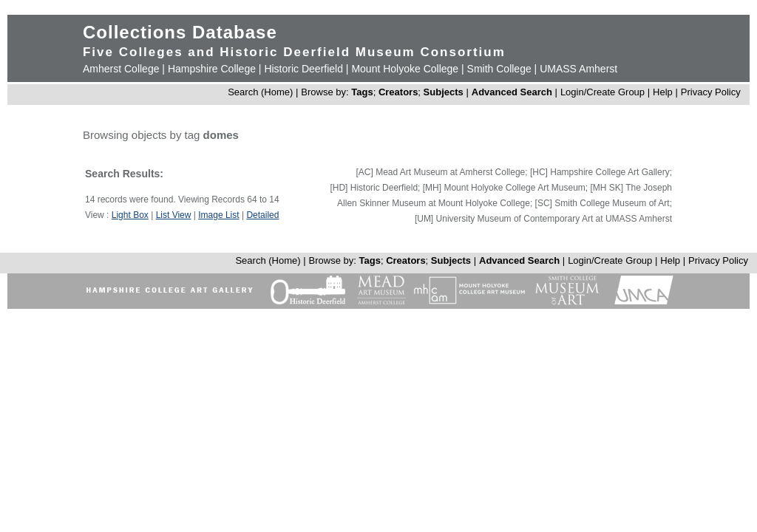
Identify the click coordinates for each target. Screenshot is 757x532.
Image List (218, 215)
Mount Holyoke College (405, 69)
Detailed (262, 215)
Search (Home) (260, 92)
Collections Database (180, 32)
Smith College (499, 69)
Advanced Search (512, 92)
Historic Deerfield (303, 69)
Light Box (130, 215)
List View (174, 215)
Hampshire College (212, 69)
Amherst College (121, 69)
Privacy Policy (711, 92)
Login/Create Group (604, 92)
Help (663, 92)
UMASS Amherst (578, 69)
